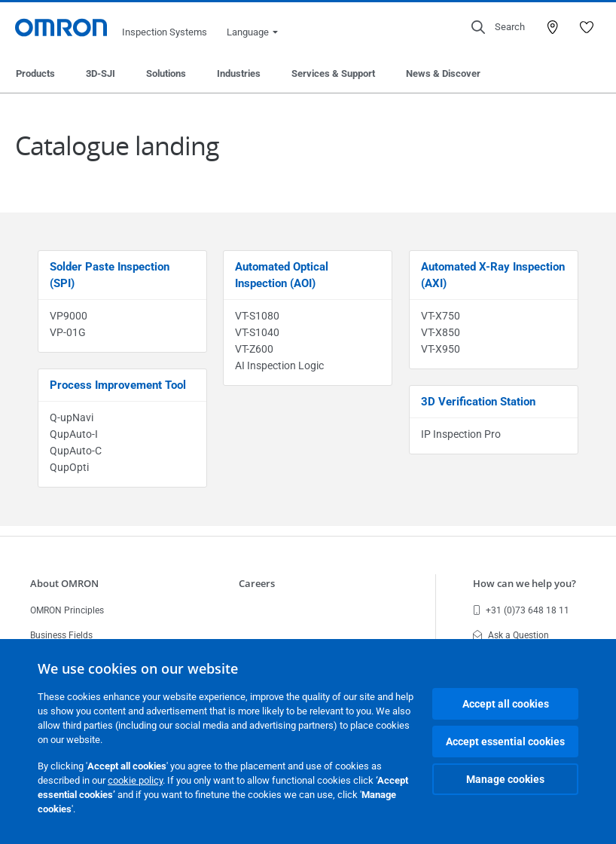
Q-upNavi (72, 417)
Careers (257, 583)
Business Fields (61, 635)
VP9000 (69, 316)
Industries (239, 73)
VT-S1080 (257, 316)
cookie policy (135, 780)
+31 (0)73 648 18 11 (521, 610)
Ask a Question (511, 635)
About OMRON (64, 583)
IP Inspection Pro (461, 434)
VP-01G (68, 332)
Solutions (166, 73)
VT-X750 (441, 316)
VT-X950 (441, 349)
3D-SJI (101, 73)
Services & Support (333, 73)
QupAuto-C (76, 451)
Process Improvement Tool (118, 385)
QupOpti (69, 467)
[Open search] (498, 27)
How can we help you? (525, 583)
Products (35, 73)
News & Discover (443, 73)
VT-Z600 (254, 349)
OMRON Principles (67, 610)
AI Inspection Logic (279, 365)
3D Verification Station (478, 402)
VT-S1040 (257, 332)
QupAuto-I (74, 434)
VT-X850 (441, 332)
